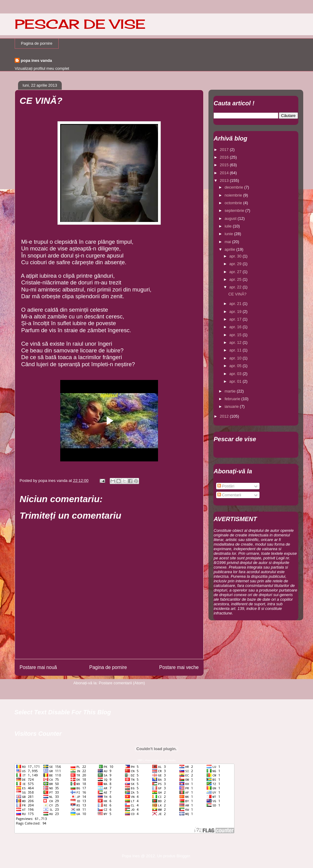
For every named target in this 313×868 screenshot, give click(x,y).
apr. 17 (236, 319)
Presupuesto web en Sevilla (160, 760)
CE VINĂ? (237, 294)
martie (231, 391)
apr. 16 (236, 327)
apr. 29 (236, 264)
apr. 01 (236, 381)
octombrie (234, 203)
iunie (229, 234)
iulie (229, 226)
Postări (226, 486)
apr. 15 (236, 335)
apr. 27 (236, 272)
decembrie (234, 187)
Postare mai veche (179, 667)
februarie (233, 399)
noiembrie (234, 195)
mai (228, 242)
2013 (225, 180)
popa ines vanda (36, 60)
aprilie (230, 249)
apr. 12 (236, 342)
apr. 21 (236, 304)
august (231, 218)
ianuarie (232, 406)
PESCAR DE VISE (80, 24)
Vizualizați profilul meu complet (42, 68)
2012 (225, 416)
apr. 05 (236, 366)
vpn (140, 760)
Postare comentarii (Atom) (122, 683)
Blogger (183, 856)
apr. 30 (236, 256)
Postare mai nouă (38, 667)
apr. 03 (236, 374)
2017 (225, 150)
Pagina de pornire (37, 43)
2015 (225, 165)
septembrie (235, 210)
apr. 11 (236, 350)
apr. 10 (236, 358)
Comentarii (229, 495)
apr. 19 (236, 312)
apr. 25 (236, 279)
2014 (225, 173)
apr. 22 (236, 287)
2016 (225, 157)
